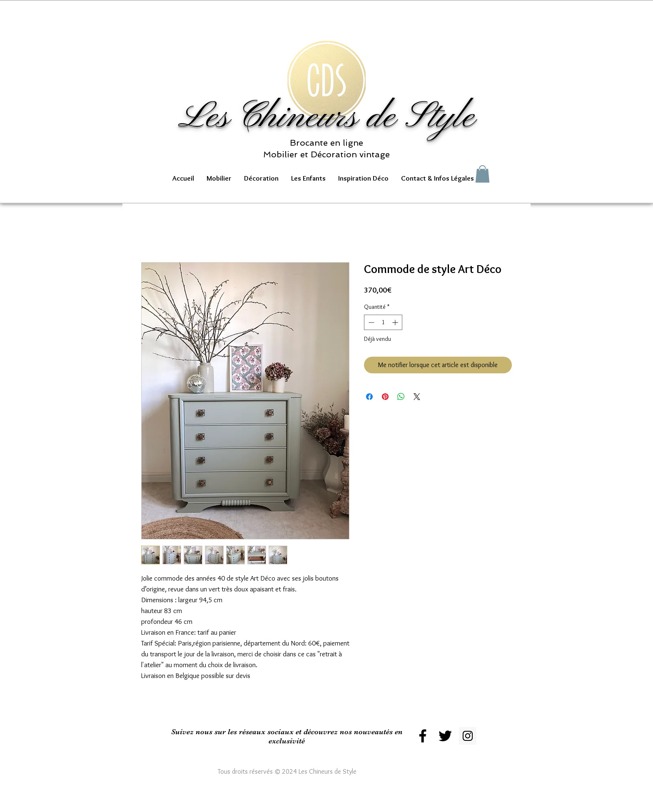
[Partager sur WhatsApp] (401, 397)
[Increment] (396, 322)
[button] (219, 178)
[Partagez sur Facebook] (369, 397)
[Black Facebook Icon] (423, 736)
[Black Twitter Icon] (445, 736)
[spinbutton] (383, 322)
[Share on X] (417, 397)
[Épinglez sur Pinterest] (385, 397)
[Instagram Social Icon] (468, 736)
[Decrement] (370, 322)
